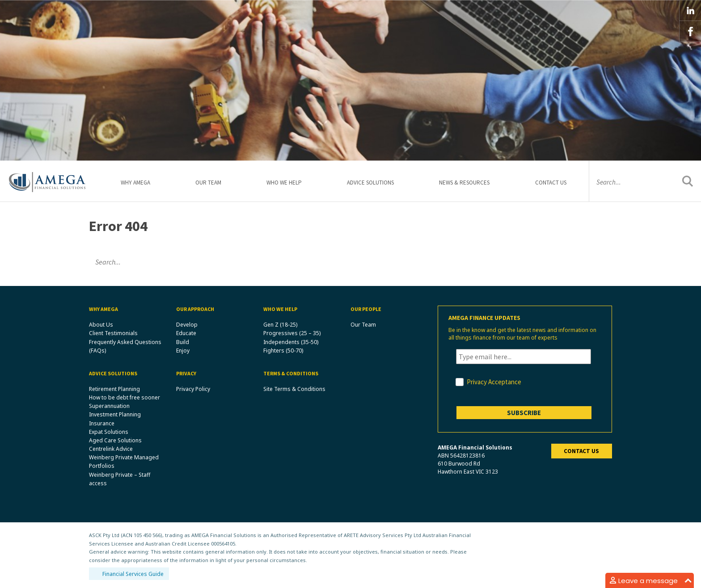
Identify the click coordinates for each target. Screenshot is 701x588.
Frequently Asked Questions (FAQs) (125, 346)
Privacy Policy (193, 389)
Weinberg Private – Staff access (120, 479)
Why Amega (135, 183)
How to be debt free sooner (125, 397)
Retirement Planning (114, 389)
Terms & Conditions (291, 373)
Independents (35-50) (291, 342)
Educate (186, 333)
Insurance (102, 423)
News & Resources (464, 183)
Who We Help (284, 183)
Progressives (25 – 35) (292, 333)
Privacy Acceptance (494, 382)
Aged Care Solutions (115, 440)
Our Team (208, 183)
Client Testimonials (113, 333)
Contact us (581, 451)
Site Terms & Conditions (294, 389)
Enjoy (183, 351)
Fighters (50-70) (283, 351)
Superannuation (109, 406)
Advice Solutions (370, 183)
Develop (187, 325)
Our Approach (195, 309)
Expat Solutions (109, 432)
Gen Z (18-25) (280, 325)
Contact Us (551, 183)
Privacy (186, 373)
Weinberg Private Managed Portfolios (124, 462)
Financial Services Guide (133, 574)
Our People (366, 309)
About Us (101, 325)
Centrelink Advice (111, 449)
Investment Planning (115, 414)
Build (183, 342)
